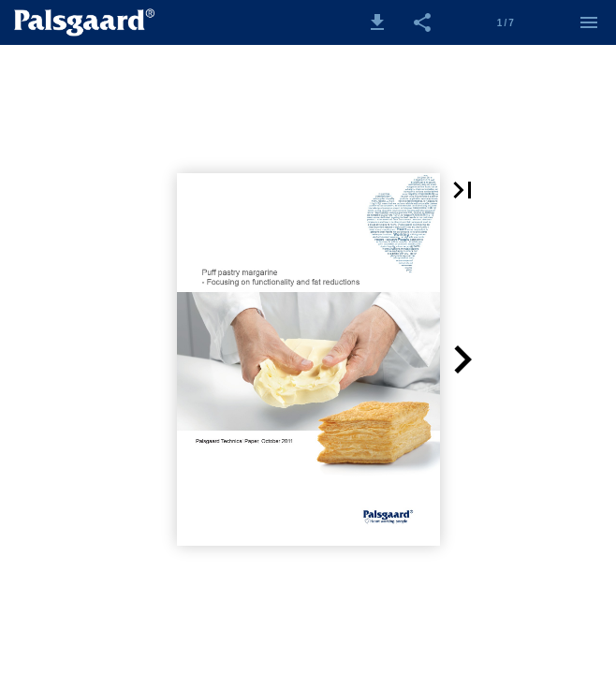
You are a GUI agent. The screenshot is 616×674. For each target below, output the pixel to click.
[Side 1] (506, 22)
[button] (377, 22)
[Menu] (589, 22)
